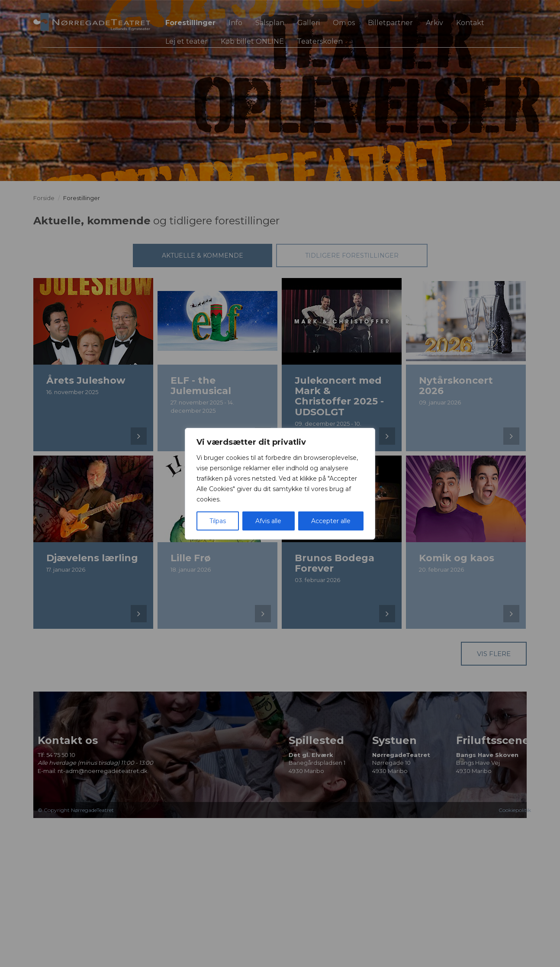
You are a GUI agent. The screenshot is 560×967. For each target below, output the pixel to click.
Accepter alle (331, 521)
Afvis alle (268, 521)
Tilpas (218, 521)
